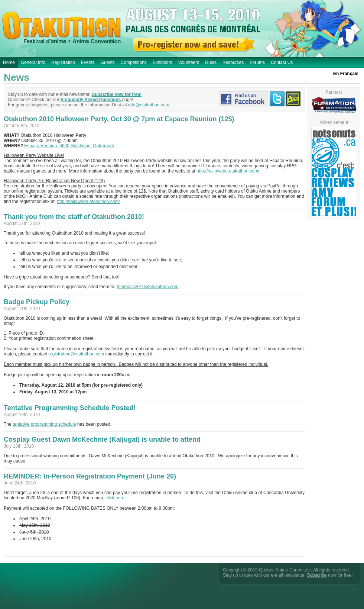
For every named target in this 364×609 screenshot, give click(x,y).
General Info (33, 62)
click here (115, 498)
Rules (211, 62)
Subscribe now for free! (117, 94)
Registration (63, 62)
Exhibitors (162, 62)
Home (9, 62)
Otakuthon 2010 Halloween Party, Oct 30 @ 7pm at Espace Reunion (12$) (119, 119)
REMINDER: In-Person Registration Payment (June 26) (90, 476)
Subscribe (317, 575)
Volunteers (189, 62)
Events (88, 62)
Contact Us (282, 62)
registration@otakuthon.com (76, 354)
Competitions (134, 62)
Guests (108, 62)
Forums (257, 62)
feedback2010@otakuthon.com (147, 287)
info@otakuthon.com (149, 105)
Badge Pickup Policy (37, 302)
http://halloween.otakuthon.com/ (228, 171)
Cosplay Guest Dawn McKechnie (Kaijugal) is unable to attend (102, 439)
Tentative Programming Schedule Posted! (70, 408)
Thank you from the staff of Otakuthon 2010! (74, 217)
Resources (233, 62)
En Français (346, 74)
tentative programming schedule (44, 424)
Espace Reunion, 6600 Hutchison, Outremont (69, 146)
